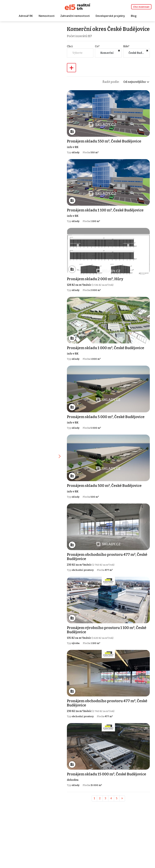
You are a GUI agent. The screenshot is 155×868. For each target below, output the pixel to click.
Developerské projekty (110, 16)
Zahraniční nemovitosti (75, 16)
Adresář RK (26, 16)
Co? (97, 53)
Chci (70, 53)
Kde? (126, 53)
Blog (134, 16)
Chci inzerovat (141, 7)
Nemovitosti (47, 16)
